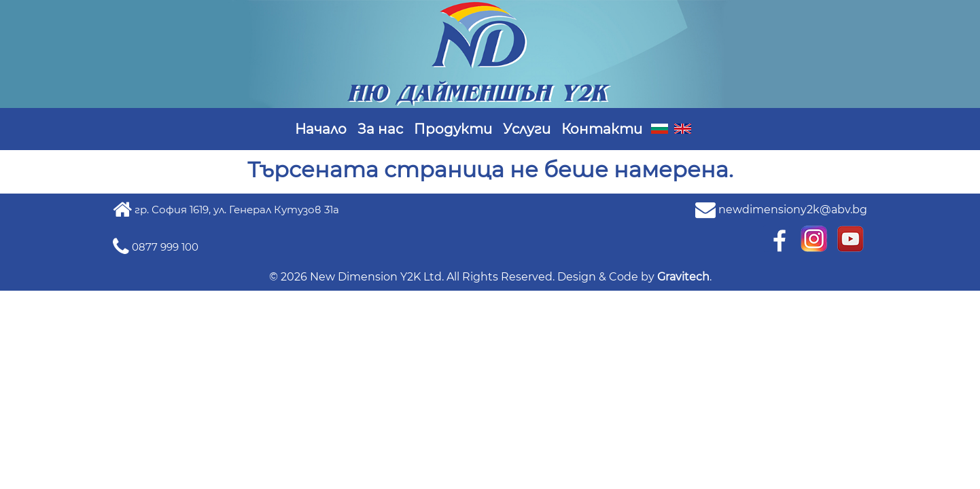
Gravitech (683, 277)
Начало (321, 129)
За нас (380, 129)
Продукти (453, 129)
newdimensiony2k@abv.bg (793, 210)
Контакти (602, 129)
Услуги (527, 129)
